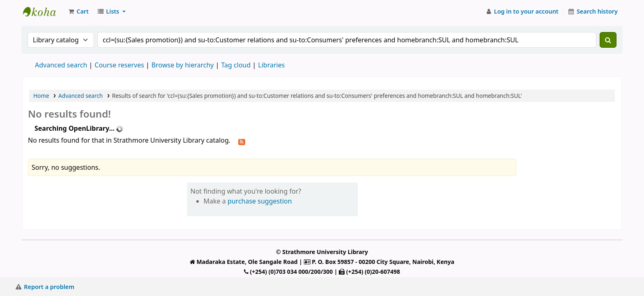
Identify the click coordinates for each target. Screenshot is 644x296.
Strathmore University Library (44, 12)
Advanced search (61, 65)
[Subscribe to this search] (242, 141)
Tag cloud (236, 65)
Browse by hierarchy (183, 65)
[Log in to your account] (522, 12)
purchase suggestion (260, 201)
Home (41, 96)
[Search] (608, 40)
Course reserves (119, 65)
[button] (78, 12)
